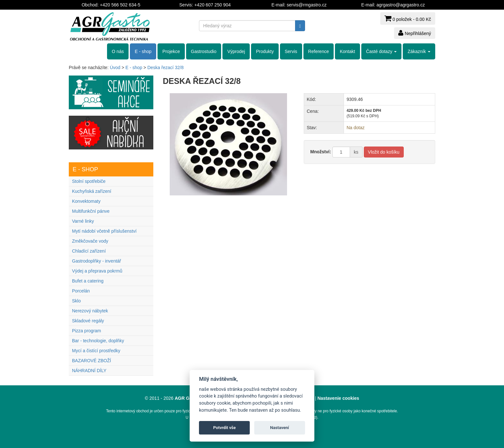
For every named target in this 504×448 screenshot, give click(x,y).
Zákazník (419, 51)
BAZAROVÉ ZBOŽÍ (91, 361)
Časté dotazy (382, 51)
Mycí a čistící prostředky (96, 351)
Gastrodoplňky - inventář (97, 261)
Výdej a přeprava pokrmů (97, 271)
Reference (319, 51)
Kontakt (347, 51)
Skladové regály (88, 321)
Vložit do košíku (384, 152)
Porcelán (81, 291)
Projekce (171, 51)
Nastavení (279, 428)
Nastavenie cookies (338, 398)
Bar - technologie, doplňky (98, 341)
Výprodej (236, 51)
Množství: (321, 152)
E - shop (143, 51)
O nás (118, 51)
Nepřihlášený (415, 33)
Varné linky (83, 221)
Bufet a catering (88, 281)
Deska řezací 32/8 (165, 67)
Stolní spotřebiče (89, 181)
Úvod (115, 67)
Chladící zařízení (89, 251)
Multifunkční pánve (91, 211)
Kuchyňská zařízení (92, 191)
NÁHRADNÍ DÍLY (89, 371)
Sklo (76, 301)
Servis (291, 51)
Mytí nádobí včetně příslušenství (104, 231)
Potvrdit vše (224, 428)
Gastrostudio (204, 51)
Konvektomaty (86, 201)
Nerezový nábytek (90, 311)
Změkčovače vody (90, 241)
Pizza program (86, 331)
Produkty (265, 51)
